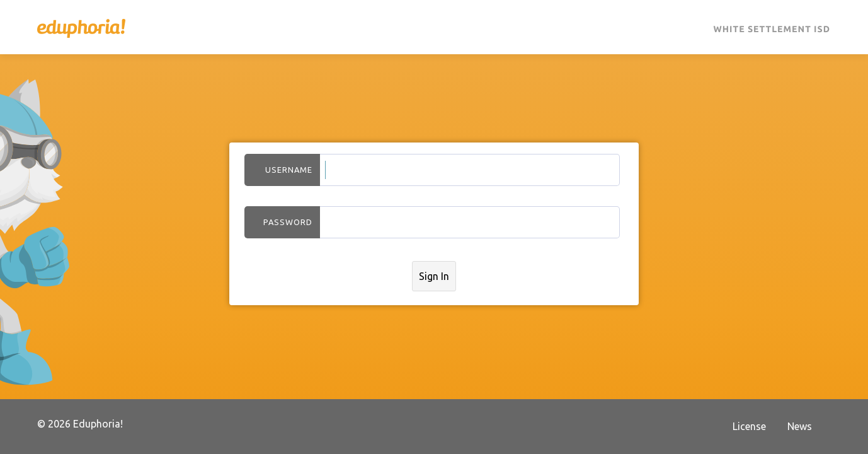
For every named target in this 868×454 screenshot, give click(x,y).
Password (288, 222)
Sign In (434, 276)
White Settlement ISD (772, 29)
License (749, 426)
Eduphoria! (81, 28)
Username (289, 170)
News (800, 426)
